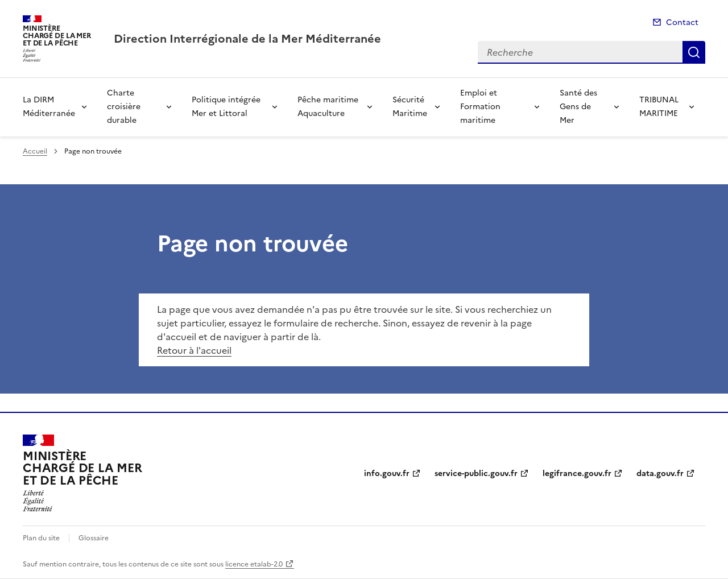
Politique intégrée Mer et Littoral (226, 107)
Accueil (35, 151)
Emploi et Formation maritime (480, 107)
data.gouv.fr (660, 473)
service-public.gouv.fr (476, 473)
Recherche (694, 52)
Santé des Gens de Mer (578, 107)
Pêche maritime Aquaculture (328, 107)
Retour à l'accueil (194, 350)
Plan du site (41, 538)
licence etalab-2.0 (254, 564)
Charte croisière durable (124, 107)
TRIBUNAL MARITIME (659, 107)
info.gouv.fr (387, 473)
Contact (682, 22)
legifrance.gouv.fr (577, 473)
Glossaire (94, 538)
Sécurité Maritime (410, 107)
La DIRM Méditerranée (49, 107)
